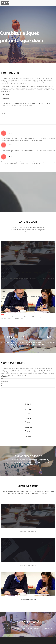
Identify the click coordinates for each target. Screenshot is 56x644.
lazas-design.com (32, 641)
